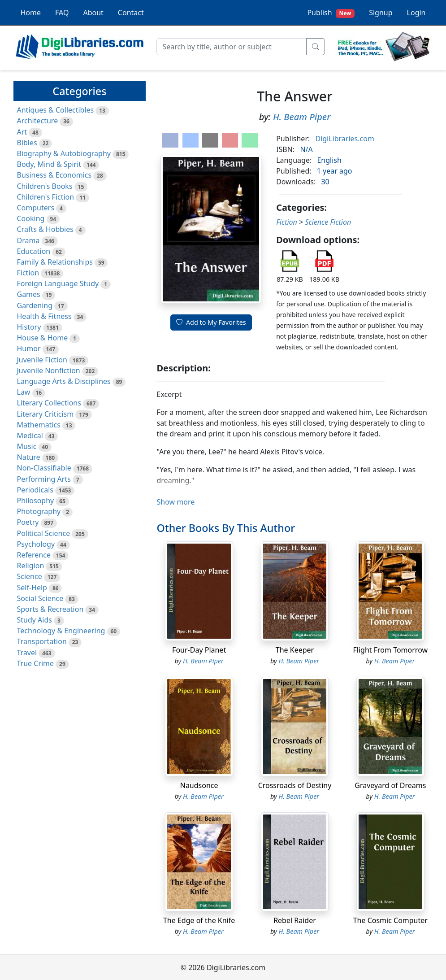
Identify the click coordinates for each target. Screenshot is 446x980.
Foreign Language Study (58, 283)
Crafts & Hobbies (45, 229)
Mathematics (39, 425)
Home (31, 13)
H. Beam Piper (302, 117)
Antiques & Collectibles (56, 110)
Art (22, 132)
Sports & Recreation (50, 609)
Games (29, 294)
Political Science (44, 533)
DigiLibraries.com (344, 139)
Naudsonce (199, 785)
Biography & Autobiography (64, 153)
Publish (331, 13)
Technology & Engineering (61, 631)
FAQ (62, 13)
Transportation (42, 641)
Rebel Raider (295, 920)
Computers (36, 208)
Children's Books (45, 186)
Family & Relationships (55, 262)
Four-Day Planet (199, 650)
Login (416, 13)
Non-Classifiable (44, 468)
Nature (29, 457)
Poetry (28, 522)
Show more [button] (175, 502)
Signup (381, 13)
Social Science (40, 598)
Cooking (31, 218)
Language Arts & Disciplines (64, 381)
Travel (27, 653)
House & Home (43, 338)
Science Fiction (328, 222)
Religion (31, 566)
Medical (30, 436)
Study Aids (35, 620)
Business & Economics (54, 175)
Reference (34, 555)
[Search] (232, 47)
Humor (29, 348)
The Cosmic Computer (390, 920)
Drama (28, 240)
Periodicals (35, 490)
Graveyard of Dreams (390, 785)
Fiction (28, 273)
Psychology (36, 544)
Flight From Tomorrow (391, 650)
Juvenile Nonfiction (49, 370)
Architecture (38, 121)
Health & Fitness (44, 316)
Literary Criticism (45, 414)
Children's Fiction (46, 197)
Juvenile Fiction (42, 360)
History (29, 327)
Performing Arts (44, 479)
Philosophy (36, 501)
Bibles (27, 143)
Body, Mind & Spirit (49, 164)
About (93, 13)
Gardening (35, 305)
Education (34, 251)
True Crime (36, 663)
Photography (39, 511)
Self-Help (32, 588)
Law (24, 392)
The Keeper (295, 650)
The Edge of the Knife (199, 920)
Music (27, 446)
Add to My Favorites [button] (211, 322)
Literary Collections (49, 403)
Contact (131, 13)
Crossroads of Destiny (295, 785)
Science (30, 576)
